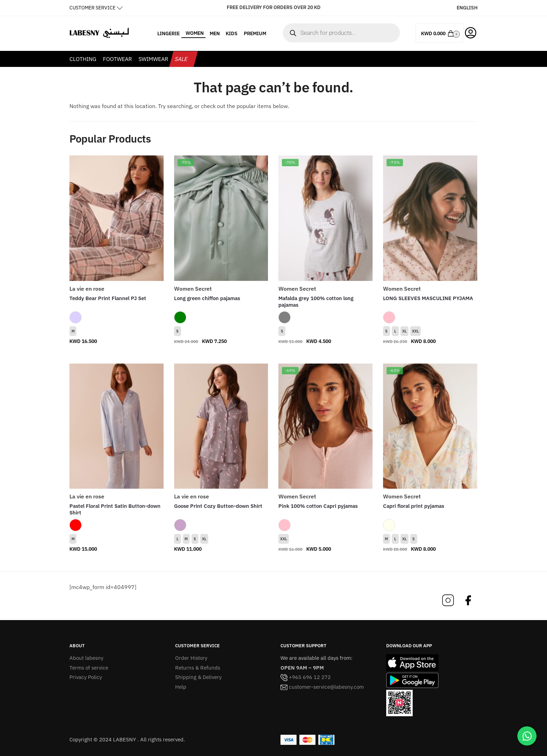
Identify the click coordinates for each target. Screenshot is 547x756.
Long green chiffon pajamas (207, 298)
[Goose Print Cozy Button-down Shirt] (221, 426)
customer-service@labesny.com (322, 687)
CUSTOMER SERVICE (92, 8)
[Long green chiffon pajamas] (221, 218)
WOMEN (195, 33)
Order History (191, 658)
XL (404, 331)
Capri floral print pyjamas (414, 506)
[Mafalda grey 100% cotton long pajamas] (325, 218)
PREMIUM (255, 33)
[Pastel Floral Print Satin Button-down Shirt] (117, 426)
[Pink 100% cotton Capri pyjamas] (325, 426)
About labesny (86, 658)
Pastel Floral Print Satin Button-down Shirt (115, 509)
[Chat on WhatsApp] (527, 736)
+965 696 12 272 (306, 677)
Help (181, 687)
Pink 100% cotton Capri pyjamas (318, 506)
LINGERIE (168, 33)
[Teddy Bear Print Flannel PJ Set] (117, 218)
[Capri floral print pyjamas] (430, 426)
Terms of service (89, 668)
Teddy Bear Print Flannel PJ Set (108, 298)
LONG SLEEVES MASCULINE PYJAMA (428, 298)
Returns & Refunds (198, 668)
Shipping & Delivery (198, 677)
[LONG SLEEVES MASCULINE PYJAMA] (430, 218)
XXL (415, 331)
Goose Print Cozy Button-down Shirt (218, 506)
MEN (215, 33)
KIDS (232, 33)
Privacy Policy (86, 677)
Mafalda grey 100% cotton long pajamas (316, 302)
